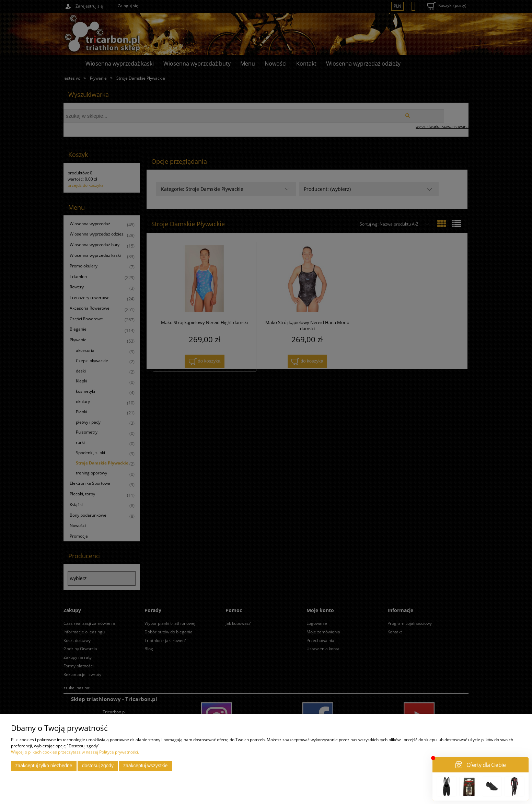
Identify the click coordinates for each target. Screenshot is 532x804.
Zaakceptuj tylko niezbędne (44, 766)
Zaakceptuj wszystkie (145, 766)
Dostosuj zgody (98, 766)
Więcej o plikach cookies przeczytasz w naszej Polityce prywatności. (75, 752)
